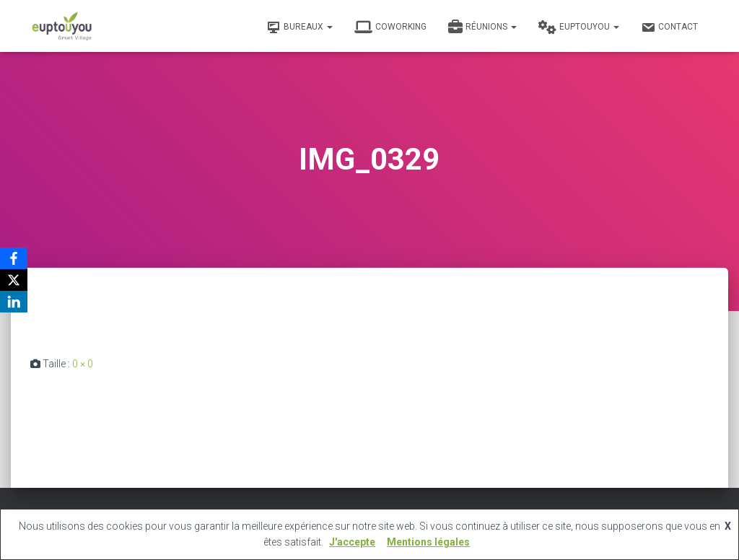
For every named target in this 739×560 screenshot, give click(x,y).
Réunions (482, 27)
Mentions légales (428, 542)
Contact (669, 27)
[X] (14, 280)
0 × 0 (83, 364)
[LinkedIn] (14, 302)
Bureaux (299, 27)
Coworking (390, 27)
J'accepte (352, 542)
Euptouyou (579, 27)
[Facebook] (14, 258)
